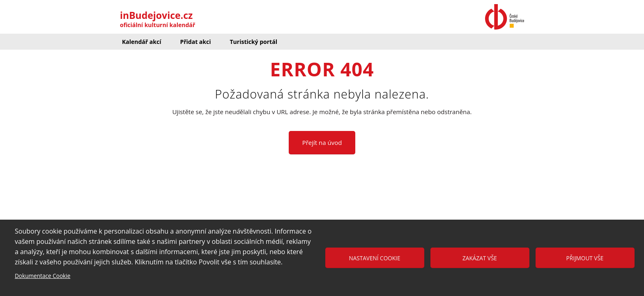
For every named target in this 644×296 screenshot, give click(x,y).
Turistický (253, 42)
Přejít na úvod (322, 142)
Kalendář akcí (141, 42)
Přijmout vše (585, 258)
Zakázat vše (480, 258)
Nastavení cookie (375, 258)
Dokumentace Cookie (43, 276)
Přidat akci (195, 42)
